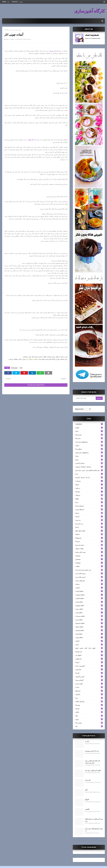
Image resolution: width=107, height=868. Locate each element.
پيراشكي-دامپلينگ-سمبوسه (89, 467)
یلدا (10, 30)
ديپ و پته (89, 520)
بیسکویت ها (89, 449)
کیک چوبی (89, 669)
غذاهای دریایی (89, 609)
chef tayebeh (10, 39)
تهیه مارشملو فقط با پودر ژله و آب (94, 830)
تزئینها (89, 485)
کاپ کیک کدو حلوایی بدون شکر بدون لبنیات (92, 762)
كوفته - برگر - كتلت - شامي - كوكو (89, 648)
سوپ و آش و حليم (89, 552)
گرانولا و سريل (89, 680)
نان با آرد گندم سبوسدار (92, 751)
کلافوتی (87, 809)
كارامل (89, 641)
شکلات (89, 566)
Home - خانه (6, 2)
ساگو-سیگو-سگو (89, 531)
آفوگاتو (87, 800)
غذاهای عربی (89, 620)
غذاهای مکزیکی (89, 630)
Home (6, 30)
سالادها (89, 534)
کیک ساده (88, 780)
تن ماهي (89, 488)
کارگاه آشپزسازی (90, 11)
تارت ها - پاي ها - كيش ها (89, 477)
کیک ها (89, 673)
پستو (89, 460)
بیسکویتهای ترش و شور (89, 453)
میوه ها (89, 709)
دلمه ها (89, 517)
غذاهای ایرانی (89, 602)
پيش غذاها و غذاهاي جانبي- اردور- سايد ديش (89, 470)
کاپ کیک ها (89, 652)
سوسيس (89, 559)
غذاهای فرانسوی (89, 623)
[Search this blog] (85, 398)
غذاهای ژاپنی (89, 613)
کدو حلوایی (89, 659)
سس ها (89, 541)
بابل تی (87, 741)
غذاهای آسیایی (89, 591)
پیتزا (89, 474)
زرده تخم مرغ (89, 524)
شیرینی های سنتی (89, 573)
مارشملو (89, 691)
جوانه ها (89, 492)
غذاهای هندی (89, 634)
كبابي (89, 645)
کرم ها (89, 662)
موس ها (89, 705)
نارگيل (89, 712)
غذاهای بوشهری (89, 605)
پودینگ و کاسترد (89, 463)
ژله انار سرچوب (54, 51)
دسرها (89, 513)
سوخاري (89, 556)
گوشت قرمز (89, 684)
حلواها (89, 499)
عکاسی (89, 588)
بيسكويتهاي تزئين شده (89, 442)
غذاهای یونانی (89, 637)
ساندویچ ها (89, 538)
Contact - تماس (17, 2)
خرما (89, 502)
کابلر (86, 790)
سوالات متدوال (89, 549)
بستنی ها (89, 438)
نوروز (89, 719)
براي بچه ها (14, 368)
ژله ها (89, 527)
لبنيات (89, 687)
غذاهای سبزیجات (89, 616)
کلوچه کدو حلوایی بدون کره (93, 770)
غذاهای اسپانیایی (89, 595)
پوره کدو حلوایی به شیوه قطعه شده (94, 820)
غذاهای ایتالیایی (89, 598)
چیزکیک (89, 495)
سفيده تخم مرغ (89, 545)
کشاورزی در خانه (89, 666)
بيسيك (89, 445)
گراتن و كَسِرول (89, 677)
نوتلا (89, 716)
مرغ (89, 698)
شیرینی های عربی (89, 577)
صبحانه (89, 584)
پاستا (89, 456)
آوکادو (89, 428)
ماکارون (89, 694)
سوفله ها (89, 563)
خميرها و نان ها (89, 506)
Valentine (89, 424)
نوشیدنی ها (89, 723)
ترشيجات (89, 481)
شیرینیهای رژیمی (89, 581)
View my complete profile (93, 38)
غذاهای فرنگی (89, 627)
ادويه (89, 431)
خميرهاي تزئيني (89, 509)
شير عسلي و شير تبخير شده (89, 570)
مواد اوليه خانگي (89, 701)
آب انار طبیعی (32, 140)
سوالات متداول (33, 359)
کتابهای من (89, 655)
